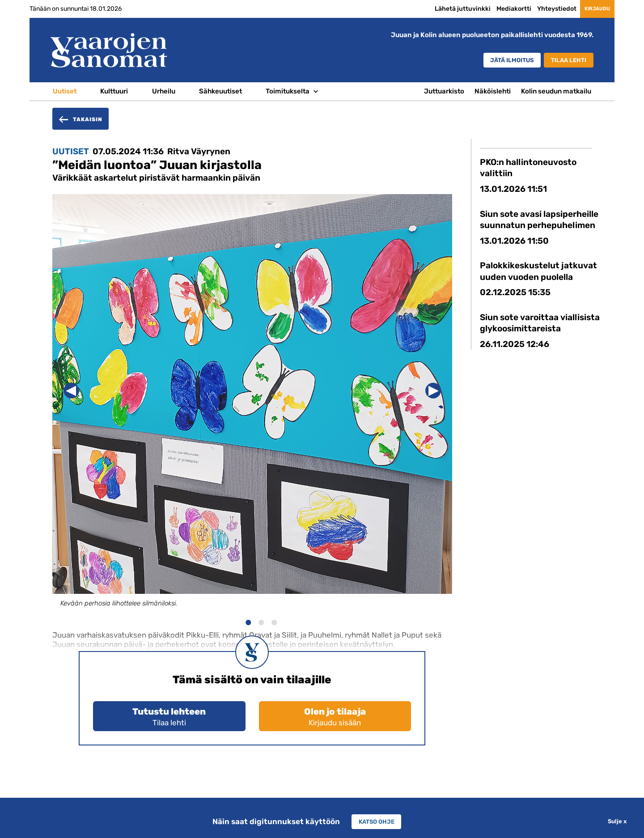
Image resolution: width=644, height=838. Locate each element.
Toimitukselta (288, 91)
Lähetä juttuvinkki (445, 9)
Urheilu (164, 91)
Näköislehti (493, 91)
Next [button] (433, 391)
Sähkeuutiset (220, 91)
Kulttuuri (114, 91)
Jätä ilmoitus (497, 61)
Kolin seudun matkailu (556, 91)
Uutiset (65, 91)
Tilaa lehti (565, 61)
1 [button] (248, 621)
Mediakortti (496, 9)
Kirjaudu (589, 8)
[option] (252, 409)
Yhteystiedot (539, 9)
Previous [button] (71, 391)
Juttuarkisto (444, 91)
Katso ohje (377, 821)
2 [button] (261, 621)
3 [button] (274, 621)
